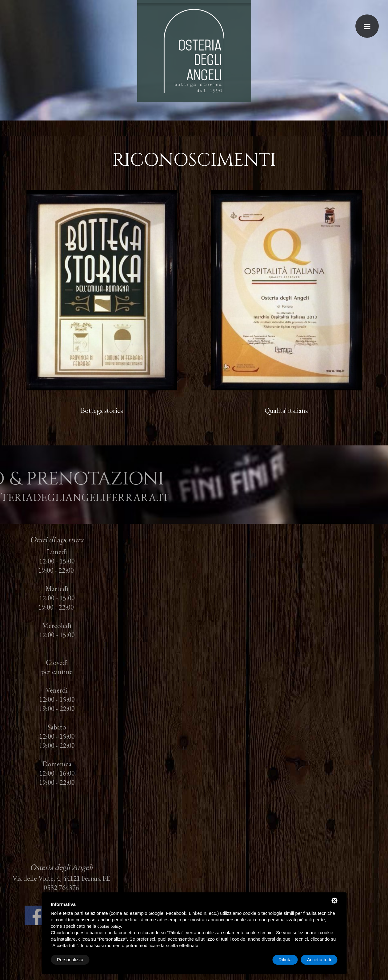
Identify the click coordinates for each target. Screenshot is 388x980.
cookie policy (109, 926)
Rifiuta (285, 960)
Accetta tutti (319, 960)
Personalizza (70, 960)
